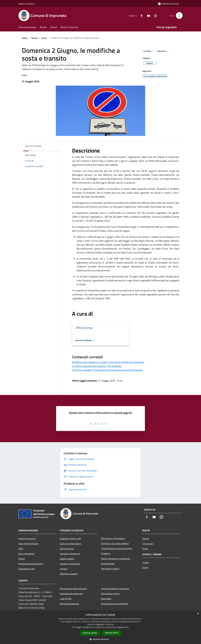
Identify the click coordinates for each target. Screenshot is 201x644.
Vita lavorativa (67, 549)
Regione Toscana (26, 4)
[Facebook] (140, 15)
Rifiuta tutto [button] (112, 633)
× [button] (198, 614)
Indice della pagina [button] (33, 146)
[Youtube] (147, 15)
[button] (100, 639)
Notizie (146, 539)
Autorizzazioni (108, 564)
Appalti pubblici (67, 559)
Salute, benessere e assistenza (116, 559)
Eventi (145, 567)
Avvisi (44, 38)
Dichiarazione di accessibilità (115, 604)
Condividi (149, 51)
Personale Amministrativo (31, 564)
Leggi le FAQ (66, 599)
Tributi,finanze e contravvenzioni (117, 548)
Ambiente (106, 553)
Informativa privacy (110, 594)
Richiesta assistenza (69, 604)
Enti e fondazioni (26, 554)
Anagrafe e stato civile (70, 539)
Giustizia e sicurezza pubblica (115, 543)
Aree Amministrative (28, 544)
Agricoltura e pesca (110, 569)
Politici (22, 559)
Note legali (106, 599)
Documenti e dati (27, 569)
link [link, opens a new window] (127, 627)
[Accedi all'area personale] (168, 4)
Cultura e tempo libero (70, 544)
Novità (35, 38)
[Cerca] (179, 16)
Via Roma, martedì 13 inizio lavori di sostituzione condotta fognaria (107, 370)
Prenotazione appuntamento (73, 589)
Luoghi (146, 562)
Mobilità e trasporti (69, 574)
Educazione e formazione (113, 538)
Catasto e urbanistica (70, 564)
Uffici (21, 549)
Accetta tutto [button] (90, 633)
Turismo (64, 569)
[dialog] (100, 627)
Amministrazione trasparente (115, 589)
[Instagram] (154, 15)
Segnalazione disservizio (71, 594)
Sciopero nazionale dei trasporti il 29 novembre (97, 366)
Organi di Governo (27, 539)
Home (25, 38)
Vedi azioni (163, 51)
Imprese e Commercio (70, 554)
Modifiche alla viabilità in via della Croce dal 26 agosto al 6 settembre (108, 362)
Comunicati (148, 544)
